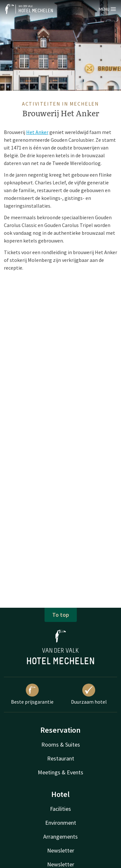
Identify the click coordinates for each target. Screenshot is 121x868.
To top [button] (61, 615)
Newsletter (61, 850)
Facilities (60, 809)
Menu (107, 9)
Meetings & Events (60, 772)
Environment (61, 823)
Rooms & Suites (61, 744)
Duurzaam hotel (89, 694)
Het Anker (37, 132)
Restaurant (61, 758)
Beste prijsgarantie (32, 694)
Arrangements (60, 837)
